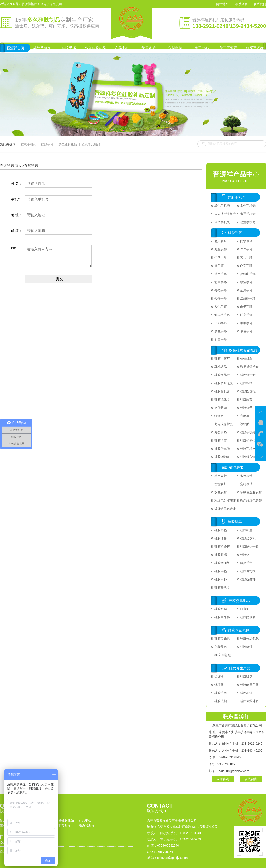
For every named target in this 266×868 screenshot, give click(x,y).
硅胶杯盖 (246, 530)
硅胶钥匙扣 (248, 440)
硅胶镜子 (246, 408)
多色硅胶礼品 (68, 144)
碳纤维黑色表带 (225, 509)
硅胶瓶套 (246, 399)
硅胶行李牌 (222, 449)
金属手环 (246, 290)
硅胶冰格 (220, 538)
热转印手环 (248, 274)
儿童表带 (220, 249)
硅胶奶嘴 (220, 609)
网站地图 (223, 4)
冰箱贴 (244, 424)
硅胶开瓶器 (222, 587)
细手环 (219, 266)
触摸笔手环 (222, 315)
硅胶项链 (246, 693)
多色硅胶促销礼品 (243, 350)
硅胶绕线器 (222, 399)
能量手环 (220, 282)
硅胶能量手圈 (249, 685)
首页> (19, 166)
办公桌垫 (220, 432)
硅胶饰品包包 (249, 639)
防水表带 (246, 241)
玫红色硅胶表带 (225, 500)
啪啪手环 (246, 323)
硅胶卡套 (220, 440)
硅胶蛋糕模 (248, 538)
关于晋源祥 (63, 825)
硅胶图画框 (248, 391)
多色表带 (246, 476)
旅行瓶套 (220, 408)
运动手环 (220, 258)
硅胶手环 (47, 144)
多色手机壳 (248, 206)
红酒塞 (219, 416)
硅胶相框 (246, 383)
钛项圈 (219, 685)
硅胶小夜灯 (222, 358)
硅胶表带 (236, 468)
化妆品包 (220, 647)
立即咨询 (223, 779)
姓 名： (17, 183)
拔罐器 (219, 676)
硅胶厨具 (235, 522)
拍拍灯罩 (246, 358)
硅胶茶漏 (220, 555)
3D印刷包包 (222, 655)
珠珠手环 (246, 249)
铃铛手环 (220, 290)
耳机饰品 (220, 367)
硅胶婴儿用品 (91, 144)
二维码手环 (248, 298)
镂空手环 (246, 282)
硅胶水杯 (220, 579)
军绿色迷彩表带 (251, 492)
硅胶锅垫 (220, 571)
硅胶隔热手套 (249, 546)
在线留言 (242, 4)
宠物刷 (244, 416)
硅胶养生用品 (240, 668)
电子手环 (246, 307)
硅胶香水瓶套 (223, 383)
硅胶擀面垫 (222, 563)
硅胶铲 (244, 555)
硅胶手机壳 (29, 144)
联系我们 (260, 4)
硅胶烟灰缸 (248, 457)
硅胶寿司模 (248, 571)
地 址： (17, 215)
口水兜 (244, 609)
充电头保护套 (223, 424)
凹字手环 (246, 315)
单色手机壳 (222, 206)
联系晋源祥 (87, 825)
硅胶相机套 (222, 391)
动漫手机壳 (248, 222)
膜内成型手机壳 (225, 214)
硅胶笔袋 (246, 647)
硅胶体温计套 (249, 701)
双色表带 (220, 492)
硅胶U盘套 (221, 457)
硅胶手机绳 (248, 432)
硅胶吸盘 (246, 676)
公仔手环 (220, 298)
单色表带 (220, 476)
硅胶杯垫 (220, 530)
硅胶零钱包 (222, 639)
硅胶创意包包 (239, 630)
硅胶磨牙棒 (222, 617)
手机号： (18, 199)
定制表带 (246, 484)
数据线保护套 (249, 367)
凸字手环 (246, 266)
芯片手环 (246, 258)
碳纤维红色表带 (251, 500)
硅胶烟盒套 (248, 375)
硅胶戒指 (220, 701)
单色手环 (246, 331)
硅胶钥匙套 (222, 375)
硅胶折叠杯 (222, 546)
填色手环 (220, 274)
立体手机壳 (222, 222)
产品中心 (85, 820)
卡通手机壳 (248, 214)
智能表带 (220, 484)
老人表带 (220, 241)
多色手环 (220, 307)
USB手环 (220, 323)
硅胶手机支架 (249, 449)
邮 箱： (17, 231)
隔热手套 (246, 563)
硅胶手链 (220, 693)
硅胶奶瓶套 (248, 617)
